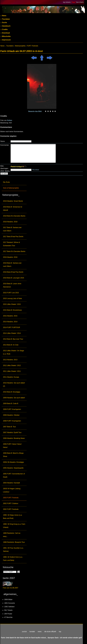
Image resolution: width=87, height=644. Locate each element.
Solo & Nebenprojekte (11, 188)
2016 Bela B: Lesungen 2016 (13, 278)
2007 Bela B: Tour (9, 427)
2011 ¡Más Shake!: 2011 (12, 371)
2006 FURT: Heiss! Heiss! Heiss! (12, 446)
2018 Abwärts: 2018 (10, 222)
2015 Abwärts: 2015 (10, 316)
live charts (80, 2)
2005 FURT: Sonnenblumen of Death (14, 475)
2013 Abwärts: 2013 (10, 360)
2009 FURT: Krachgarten (12, 409)
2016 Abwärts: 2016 (10, 257)
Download (6, 33)
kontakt (32, 632)
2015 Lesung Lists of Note (12, 298)
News (4, 16)
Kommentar (5, 145)
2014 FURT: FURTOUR (12, 327)
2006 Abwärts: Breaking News (14, 438)
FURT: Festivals (32, 46)
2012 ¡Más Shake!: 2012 (12, 365)
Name (3, 141)
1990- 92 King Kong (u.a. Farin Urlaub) (14, 526)
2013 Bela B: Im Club (11, 345)
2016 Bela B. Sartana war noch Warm (12, 265)
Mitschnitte (6, 36)
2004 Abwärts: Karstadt (11, 483)
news (40, 632)
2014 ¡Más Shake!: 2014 (12, 333)
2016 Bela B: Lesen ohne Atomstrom (12, 285)
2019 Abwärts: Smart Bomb (13, 201)
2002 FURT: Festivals (11, 509)
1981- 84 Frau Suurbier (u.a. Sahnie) (13, 550)
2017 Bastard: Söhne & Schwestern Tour (11, 244)
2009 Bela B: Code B (11, 403)
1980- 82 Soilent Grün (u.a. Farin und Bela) (13, 559)
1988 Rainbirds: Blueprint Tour (14, 542)
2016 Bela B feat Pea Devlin (13, 272)
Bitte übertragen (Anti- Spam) (5, 168)
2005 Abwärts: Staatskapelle (13, 468)
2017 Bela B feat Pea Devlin (13, 237)
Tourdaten (6, 19)
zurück (24, 632)
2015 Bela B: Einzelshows (12, 310)
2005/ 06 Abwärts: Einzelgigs (13, 462)
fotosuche (8, 567)
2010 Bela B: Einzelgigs (12, 392)
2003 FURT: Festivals (11, 498)
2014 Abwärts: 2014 (10, 322)
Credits (5, 29)
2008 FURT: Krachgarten (12, 421)
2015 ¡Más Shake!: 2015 (12, 304)
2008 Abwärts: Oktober (11, 415)
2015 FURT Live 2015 (11, 293)
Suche (4, 23)
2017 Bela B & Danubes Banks (14, 251)
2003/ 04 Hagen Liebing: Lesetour (12, 490)
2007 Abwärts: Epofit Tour (12, 432)
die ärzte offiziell (50, 632)
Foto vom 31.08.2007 (10, 588)
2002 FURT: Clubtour (11, 503)
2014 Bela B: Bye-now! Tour (13, 339)
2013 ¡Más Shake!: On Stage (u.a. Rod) (13, 352)
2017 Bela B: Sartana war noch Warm (12, 229)
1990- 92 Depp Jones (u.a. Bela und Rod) (13, 517)
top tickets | (67, 2)
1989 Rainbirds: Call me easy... (12, 535)
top (60, 632)
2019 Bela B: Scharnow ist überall (13, 208)
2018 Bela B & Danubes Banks (14, 216)
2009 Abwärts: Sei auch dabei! (14, 398)
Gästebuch (6, 26)
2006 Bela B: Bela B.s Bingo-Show (13, 455)
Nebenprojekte (20, 46)
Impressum (6, 40)
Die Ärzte (6, 182)
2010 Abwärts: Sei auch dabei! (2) (14, 384)
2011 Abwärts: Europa (11, 377)
